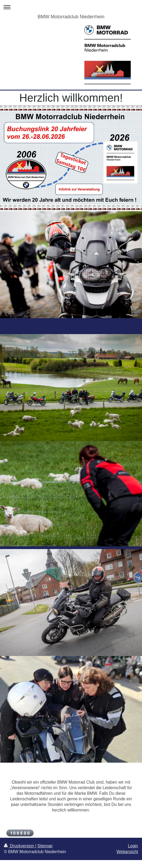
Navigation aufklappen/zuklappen (71, 7)
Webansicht (127, 852)
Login (133, 846)
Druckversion (20, 846)
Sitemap (45, 846)
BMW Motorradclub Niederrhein (71, 17)
